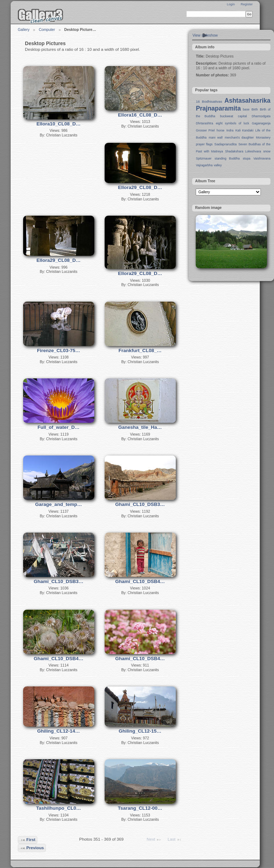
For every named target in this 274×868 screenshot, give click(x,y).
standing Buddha (227, 158)
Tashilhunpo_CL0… (59, 808)
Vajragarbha (204, 165)
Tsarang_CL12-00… (140, 808)
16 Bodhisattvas (209, 101)
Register (247, 4)
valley (218, 165)
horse (221, 130)
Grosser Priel (205, 130)
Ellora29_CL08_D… (140, 187)
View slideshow (205, 35)
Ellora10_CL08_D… (59, 124)
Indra (230, 130)
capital (243, 116)
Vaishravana (262, 158)
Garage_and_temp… (59, 504)
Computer (47, 30)
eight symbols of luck (233, 123)
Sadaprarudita (225, 144)
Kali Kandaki (245, 130)
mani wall (216, 138)
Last (175, 840)
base (246, 109)
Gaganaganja (261, 123)
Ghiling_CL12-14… (58, 731)
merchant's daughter (239, 138)
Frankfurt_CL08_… (140, 351)
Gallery (24, 30)
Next (154, 840)
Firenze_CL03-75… (59, 351)
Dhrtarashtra (204, 123)
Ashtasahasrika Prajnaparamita (233, 104)
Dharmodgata (261, 116)
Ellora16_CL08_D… (140, 115)
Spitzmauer (204, 158)
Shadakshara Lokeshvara (243, 151)
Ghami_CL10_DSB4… (140, 581)
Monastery (263, 138)
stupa (246, 158)
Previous (32, 848)
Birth (255, 109)
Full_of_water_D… (59, 427)
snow (267, 151)
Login (231, 4)
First (28, 840)
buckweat (226, 116)
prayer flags (204, 144)
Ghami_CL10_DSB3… (140, 504)
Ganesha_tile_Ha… (140, 427)
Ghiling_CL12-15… (140, 731)
